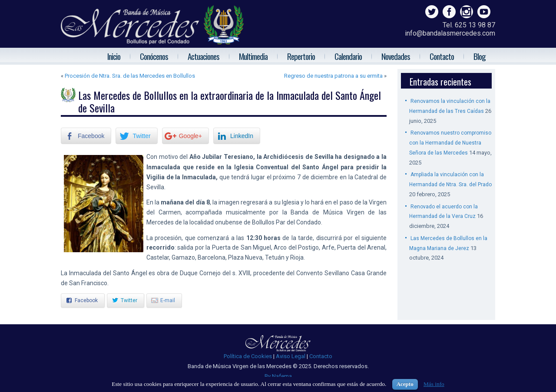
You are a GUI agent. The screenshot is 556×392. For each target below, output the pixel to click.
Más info (434, 384)
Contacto (442, 56)
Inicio (114, 56)
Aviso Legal (291, 356)
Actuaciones (204, 56)
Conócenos (154, 56)
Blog (480, 56)
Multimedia (253, 56)
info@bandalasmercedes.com (450, 33)
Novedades (396, 56)
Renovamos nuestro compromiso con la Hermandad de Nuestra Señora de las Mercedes (450, 143)
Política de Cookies (248, 356)
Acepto (405, 384)
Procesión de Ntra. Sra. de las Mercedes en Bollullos (130, 76)
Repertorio (301, 56)
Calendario (348, 56)
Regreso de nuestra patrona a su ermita (333, 76)
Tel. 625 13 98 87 (469, 25)
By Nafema (278, 376)
